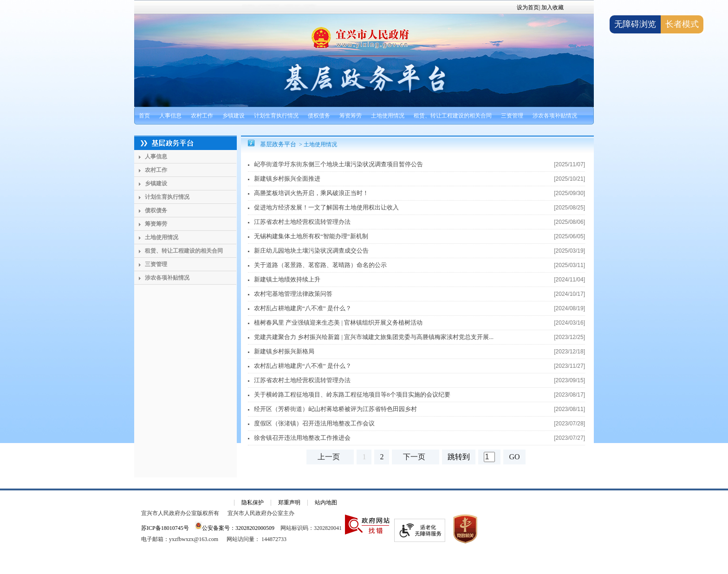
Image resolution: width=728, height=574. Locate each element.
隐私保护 (253, 502)
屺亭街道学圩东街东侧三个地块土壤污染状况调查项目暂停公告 (338, 164)
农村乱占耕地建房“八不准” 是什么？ (303, 308)
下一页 (414, 457)
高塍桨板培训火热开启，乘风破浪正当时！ (311, 193)
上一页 (329, 457)
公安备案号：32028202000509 (235, 528)
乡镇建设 (234, 116)
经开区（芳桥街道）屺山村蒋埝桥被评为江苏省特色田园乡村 (335, 409)
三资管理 (512, 116)
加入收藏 (552, 7)
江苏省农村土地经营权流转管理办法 (302, 222)
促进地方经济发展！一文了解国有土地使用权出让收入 (326, 207)
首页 (144, 116)
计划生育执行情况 (276, 116)
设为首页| (528, 7)
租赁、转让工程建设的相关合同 (453, 116)
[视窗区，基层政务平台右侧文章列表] (417, 304)
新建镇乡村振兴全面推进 (287, 179)
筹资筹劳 (351, 116)
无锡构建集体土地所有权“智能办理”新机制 (311, 236)
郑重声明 (289, 502)
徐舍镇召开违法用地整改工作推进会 (302, 438)
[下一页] (416, 457)
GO (514, 457)
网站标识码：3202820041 (311, 528)
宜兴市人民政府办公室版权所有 (180, 513)
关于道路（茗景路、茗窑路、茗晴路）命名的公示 (320, 265)
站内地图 (326, 502)
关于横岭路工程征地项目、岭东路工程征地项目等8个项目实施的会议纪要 (352, 395)
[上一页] (330, 457)
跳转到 (459, 457)
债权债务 (319, 116)
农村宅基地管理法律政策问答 (293, 294)
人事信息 (170, 116)
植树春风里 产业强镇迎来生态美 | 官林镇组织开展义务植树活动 (338, 323)
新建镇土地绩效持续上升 (287, 279)
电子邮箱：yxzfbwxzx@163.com (180, 539)
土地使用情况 (388, 116)
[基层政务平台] (185, 143)
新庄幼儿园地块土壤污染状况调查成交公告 (311, 251)
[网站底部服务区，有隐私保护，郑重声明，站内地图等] (364, 531)
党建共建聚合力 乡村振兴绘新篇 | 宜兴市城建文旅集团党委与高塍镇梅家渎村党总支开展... (374, 337)
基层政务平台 (278, 144)
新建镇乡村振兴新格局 (284, 351)
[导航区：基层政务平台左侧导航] (185, 307)
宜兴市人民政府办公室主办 (261, 513)
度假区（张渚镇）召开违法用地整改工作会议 (314, 423)
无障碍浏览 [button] (635, 24)
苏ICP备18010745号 (165, 528)
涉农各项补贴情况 (555, 116)
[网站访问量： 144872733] (257, 539)
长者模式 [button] (682, 24)
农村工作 (202, 116)
